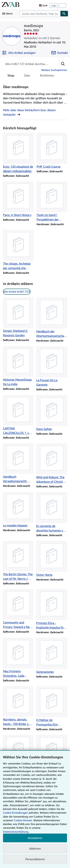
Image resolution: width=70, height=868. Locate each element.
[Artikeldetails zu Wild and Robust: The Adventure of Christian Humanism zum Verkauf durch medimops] (52, 464)
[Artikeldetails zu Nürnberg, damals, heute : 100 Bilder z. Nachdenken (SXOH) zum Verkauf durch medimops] (18, 706)
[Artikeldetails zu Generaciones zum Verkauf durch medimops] (52, 656)
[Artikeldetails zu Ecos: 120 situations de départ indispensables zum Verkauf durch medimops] (18, 153)
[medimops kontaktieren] (60, 53)
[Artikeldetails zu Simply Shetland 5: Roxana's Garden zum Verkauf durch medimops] (18, 318)
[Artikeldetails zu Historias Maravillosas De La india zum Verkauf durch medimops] (18, 366)
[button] (63, 64)
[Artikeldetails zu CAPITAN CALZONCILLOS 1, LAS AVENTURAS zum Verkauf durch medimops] (18, 415)
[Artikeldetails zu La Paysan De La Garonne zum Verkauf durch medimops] (52, 367)
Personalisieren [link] (35, 859)
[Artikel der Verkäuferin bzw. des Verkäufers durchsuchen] (27, 64)
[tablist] (31, 75)
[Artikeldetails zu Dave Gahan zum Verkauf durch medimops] (52, 413)
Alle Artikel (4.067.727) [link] (17, 292)
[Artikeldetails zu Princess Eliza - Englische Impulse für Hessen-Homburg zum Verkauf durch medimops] (52, 609)
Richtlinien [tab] (47, 76)
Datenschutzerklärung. (16, 832)
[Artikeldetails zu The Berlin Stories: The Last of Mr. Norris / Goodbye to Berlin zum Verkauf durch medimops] (18, 561)
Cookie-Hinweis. (23, 820)
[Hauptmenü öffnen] (8, 14)
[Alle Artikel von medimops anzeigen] (19, 53)
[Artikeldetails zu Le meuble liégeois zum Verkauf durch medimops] (18, 510)
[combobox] (40, 14)
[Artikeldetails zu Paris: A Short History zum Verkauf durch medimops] (18, 199)
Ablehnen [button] (35, 849)
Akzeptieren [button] (35, 838)
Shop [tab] (11, 76)
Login (54, 5)
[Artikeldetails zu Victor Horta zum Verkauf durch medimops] (52, 559)
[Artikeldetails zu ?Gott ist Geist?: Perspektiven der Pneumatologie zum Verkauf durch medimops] (52, 202)
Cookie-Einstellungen (15, 813)
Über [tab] (27, 76)
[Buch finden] (64, 14)
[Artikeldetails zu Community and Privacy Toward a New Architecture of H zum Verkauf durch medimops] (18, 609)
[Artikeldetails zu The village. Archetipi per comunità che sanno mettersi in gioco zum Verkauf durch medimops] (18, 250)
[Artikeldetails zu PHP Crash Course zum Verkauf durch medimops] (52, 151)
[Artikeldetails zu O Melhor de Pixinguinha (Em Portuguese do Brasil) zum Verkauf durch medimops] (52, 706)
